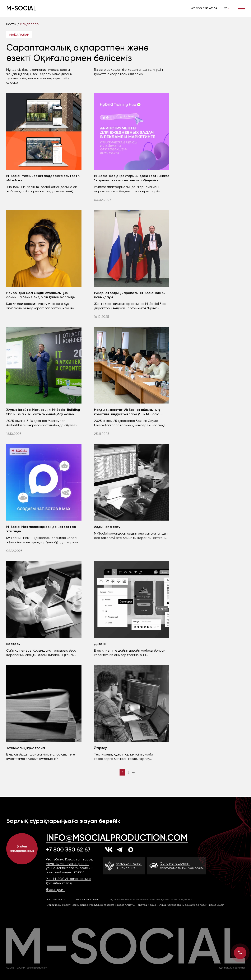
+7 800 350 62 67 (204, 8)
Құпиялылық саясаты (232, 968)
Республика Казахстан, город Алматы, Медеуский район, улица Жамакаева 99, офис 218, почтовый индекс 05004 (70, 866)
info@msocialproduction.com (117, 838)
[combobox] (226, 8)
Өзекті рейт (55, 890)
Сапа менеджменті (182, 866)
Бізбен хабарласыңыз (22, 849)
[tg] (120, 849)
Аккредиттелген (129, 866)
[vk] (109, 849)
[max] (131, 849)
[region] (125, 24)
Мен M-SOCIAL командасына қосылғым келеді (69, 881)
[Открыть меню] (241, 8)
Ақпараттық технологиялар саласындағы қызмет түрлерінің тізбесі (151, 899)
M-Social (21, 8)
